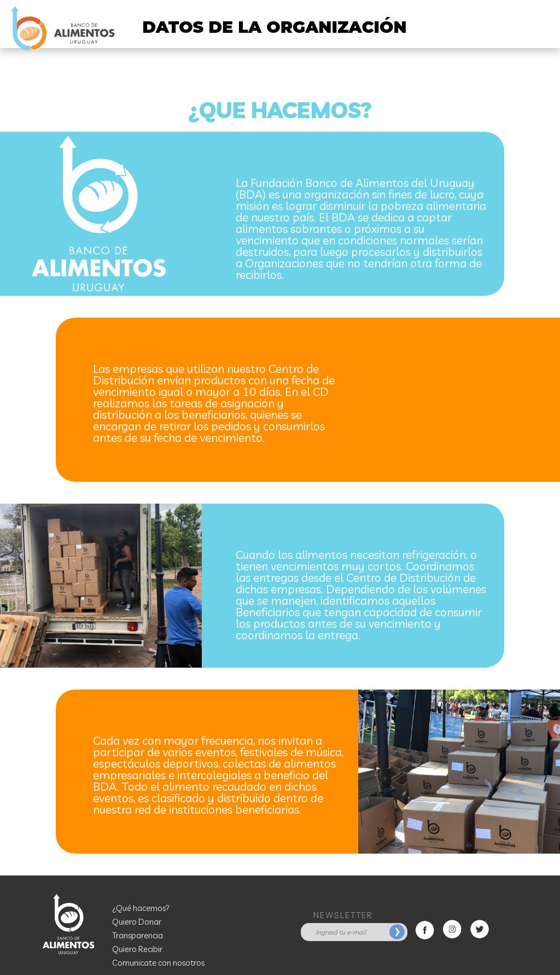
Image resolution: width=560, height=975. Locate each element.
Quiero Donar (137, 922)
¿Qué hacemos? (141, 908)
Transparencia (138, 935)
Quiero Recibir (137, 949)
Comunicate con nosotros (158, 963)
